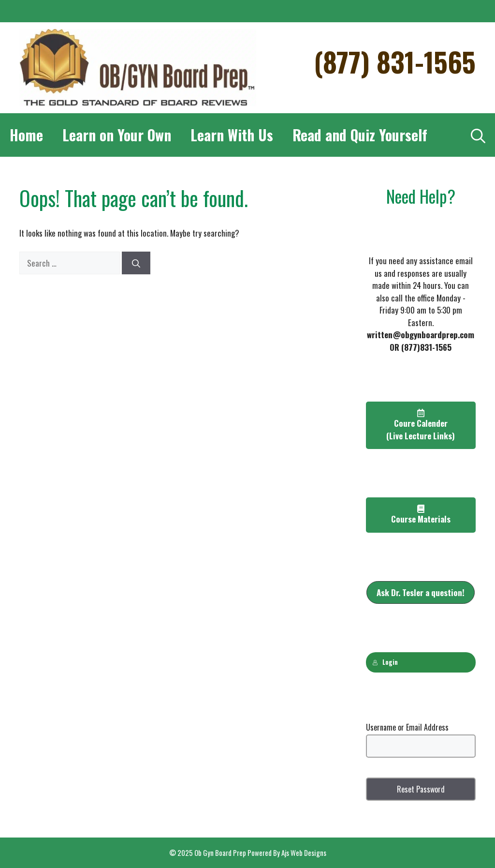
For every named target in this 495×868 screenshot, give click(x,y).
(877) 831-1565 (395, 61)
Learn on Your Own (117, 135)
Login (385, 662)
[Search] (136, 263)
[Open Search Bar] (478, 135)
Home (26, 135)
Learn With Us (232, 135)
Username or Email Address (407, 727)
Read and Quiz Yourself (360, 135)
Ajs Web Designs (304, 853)
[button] (421, 593)
